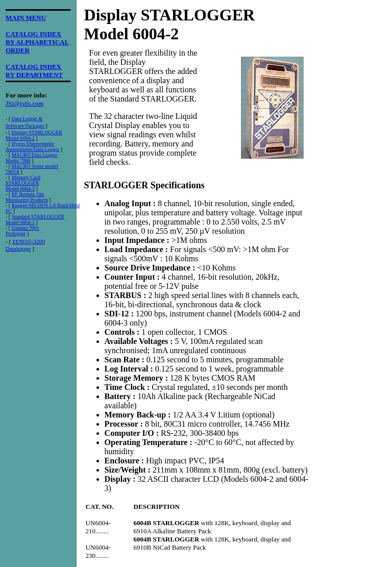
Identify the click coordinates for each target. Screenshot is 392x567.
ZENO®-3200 (29, 241)
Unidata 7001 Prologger (22, 231)
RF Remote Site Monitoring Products (27, 197)
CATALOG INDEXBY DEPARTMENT (34, 71)
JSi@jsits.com (24, 103)
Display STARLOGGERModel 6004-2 (34, 135)
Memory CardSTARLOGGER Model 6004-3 (23, 183)
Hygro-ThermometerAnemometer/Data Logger (32, 146)
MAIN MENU (26, 18)
